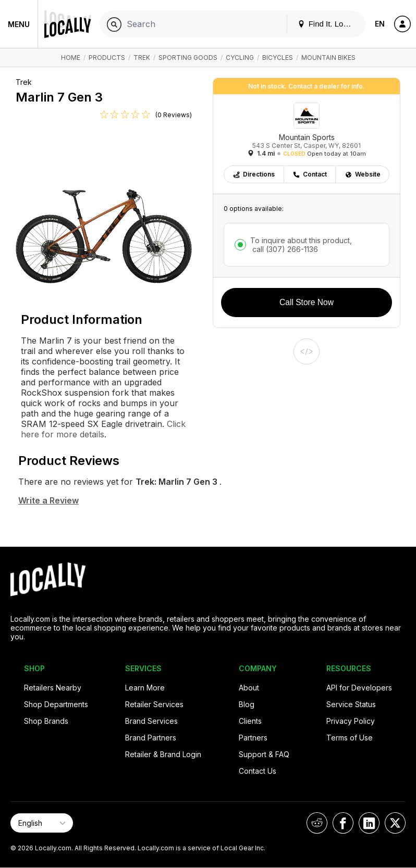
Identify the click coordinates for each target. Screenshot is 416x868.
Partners (253, 738)
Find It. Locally (328, 24)
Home (71, 58)
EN (380, 24)
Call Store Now (307, 302)
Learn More (145, 688)
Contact (310, 174)
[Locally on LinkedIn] (369, 823)
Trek (142, 58)
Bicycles (278, 58)
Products (107, 58)
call (284, 249)
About (249, 688)
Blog (247, 704)
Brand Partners (151, 738)
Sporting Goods (188, 58)
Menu (19, 24)
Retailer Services (154, 704)
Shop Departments (56, 704)
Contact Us (258, 771)
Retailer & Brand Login (163, 754)
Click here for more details (103, 429)
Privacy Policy (351, 721)
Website (363, 174)
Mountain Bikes (328, 58)
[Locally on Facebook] (343, 823)
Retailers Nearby (53, 688)
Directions (254, 174)
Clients (250, 721)
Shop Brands (46, 721)
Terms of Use (350, 738)
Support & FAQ (264, 754)
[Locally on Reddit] (317, 823)
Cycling (240, 58)
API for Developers (359, 688)
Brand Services (151, 721)
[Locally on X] (395, 823)
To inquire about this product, (301, 245)
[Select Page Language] (42, 823)
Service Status (351, 704)
